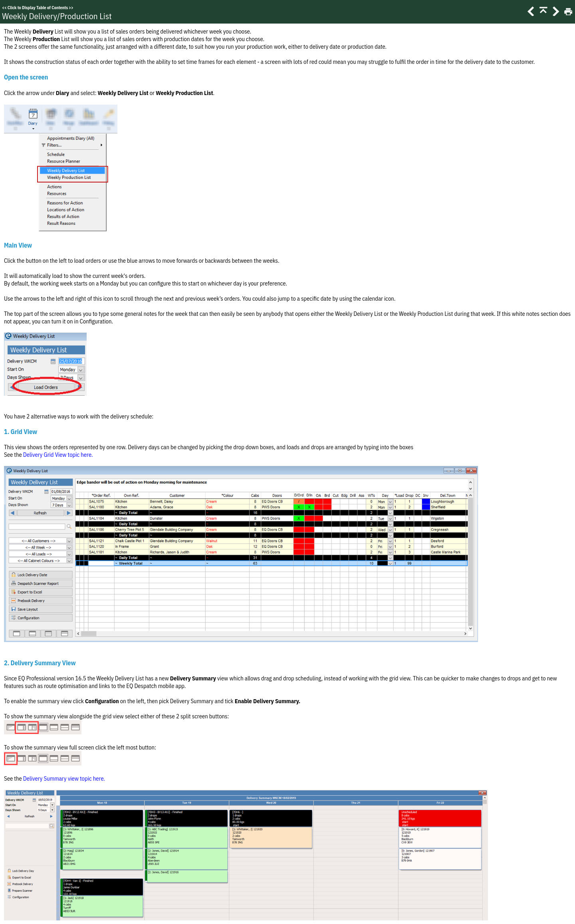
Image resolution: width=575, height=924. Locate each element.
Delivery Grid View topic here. (58, 455)
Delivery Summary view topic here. (64, 778)
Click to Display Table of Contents (38, 8)
